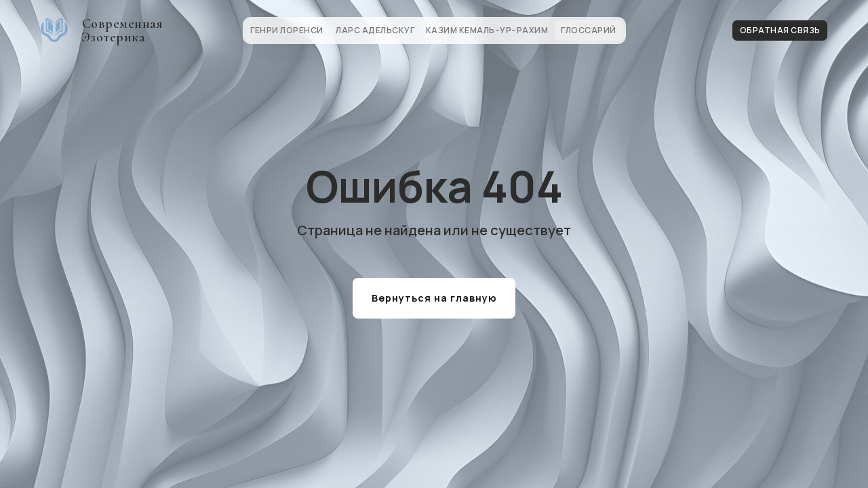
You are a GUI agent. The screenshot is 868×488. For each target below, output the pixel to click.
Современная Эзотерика (123, 30)
